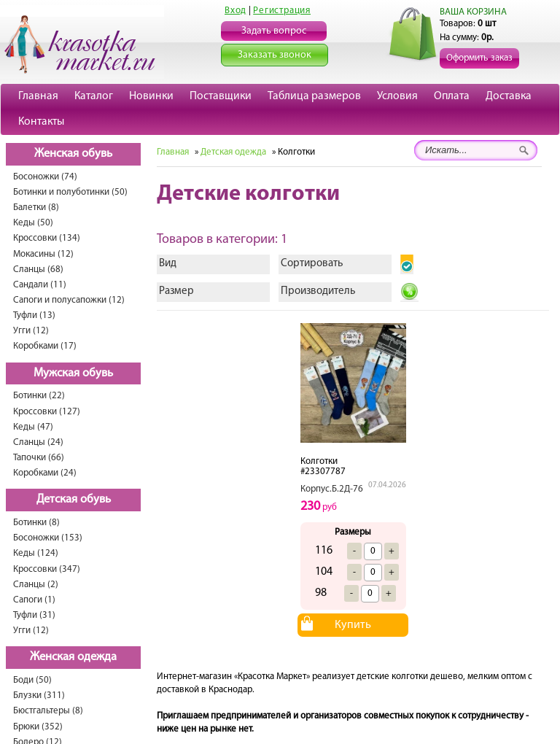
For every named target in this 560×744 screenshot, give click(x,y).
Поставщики (221, 96)
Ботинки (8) (36, 523)
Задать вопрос (274, 31)
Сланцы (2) (36, 585)
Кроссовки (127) (47, 412)
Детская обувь (74, 500)
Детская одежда (233, 152)
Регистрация (282, 11)
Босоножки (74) (45, 177)
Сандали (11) (40, 285)
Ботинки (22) (39, 396)
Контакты (41, 122)
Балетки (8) (36, 208)
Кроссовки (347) (47, 569)
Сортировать (312, 264)
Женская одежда (73, 657)
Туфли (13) (34, 315)
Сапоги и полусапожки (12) (69, 300)
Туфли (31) (34, 615)
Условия (397, 96)
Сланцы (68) (38, 270)
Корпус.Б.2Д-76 (332, 489)
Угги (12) (31, 331)
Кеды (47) (33, 427)
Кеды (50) (33, 223)
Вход (236, 11)
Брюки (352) (38, 727)
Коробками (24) (45, 473)
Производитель (318, 291)
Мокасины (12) (43, 254)
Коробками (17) (45, 346)
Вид (168, 264)
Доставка (509, 96)
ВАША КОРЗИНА (473, 12)
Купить (353, 625)
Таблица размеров (314, 96)
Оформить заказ (479, 58)
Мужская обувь (73, 373)
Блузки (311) (39, 695)
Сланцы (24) (38, 442)
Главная (38, 96)
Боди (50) (32, 680)
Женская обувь (73, 154)
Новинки (151, 96)
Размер (176, 291)
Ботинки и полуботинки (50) (70, 192)
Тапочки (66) (39, 458)
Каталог (94, 96)
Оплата (452, 96)
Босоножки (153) (48, 538)
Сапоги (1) (34, 600)
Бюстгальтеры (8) (48, 711)
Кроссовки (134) (47, 238)
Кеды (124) (36, 553)
